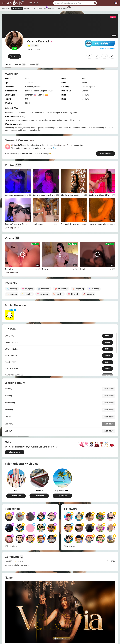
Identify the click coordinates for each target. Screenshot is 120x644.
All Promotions (40, 8)
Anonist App (63, 8)
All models (6, 8)
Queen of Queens (66, 145)
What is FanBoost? (108, 48)
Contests (52, 8)
